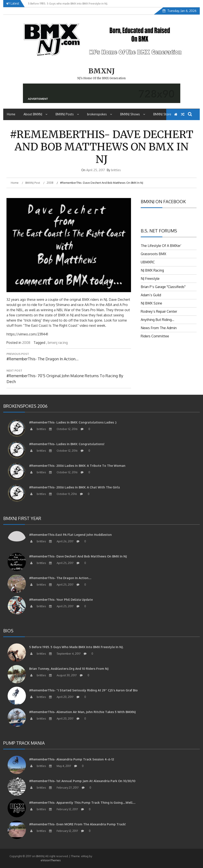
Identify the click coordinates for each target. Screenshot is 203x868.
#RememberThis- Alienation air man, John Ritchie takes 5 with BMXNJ (82, 712)
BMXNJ (101, 71)
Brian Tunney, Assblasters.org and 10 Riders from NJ (69, 669)
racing (63, 343)
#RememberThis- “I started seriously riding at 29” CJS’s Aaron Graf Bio (83, 690)
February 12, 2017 (63, 809)
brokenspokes (100, 114)
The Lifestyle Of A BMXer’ (161, 246)
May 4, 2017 (60, 766)
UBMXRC (148, 262)
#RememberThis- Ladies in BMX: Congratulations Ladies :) (73, 422)
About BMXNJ (35, 114)
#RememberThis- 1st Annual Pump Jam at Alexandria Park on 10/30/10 (82, 781)
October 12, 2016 (63, 429)
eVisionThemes (51, 860)
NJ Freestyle (150, 279)
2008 (26, 343)
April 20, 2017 (61, 697)
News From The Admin (159, 328)
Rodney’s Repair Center (159, 311)
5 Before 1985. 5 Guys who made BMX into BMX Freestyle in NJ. (76, 647)
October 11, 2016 (62, 494)
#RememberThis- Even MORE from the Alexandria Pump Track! (78, 824)
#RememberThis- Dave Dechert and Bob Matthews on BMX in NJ (78, 556)
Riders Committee (155, 336)
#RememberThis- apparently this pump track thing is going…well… (82, 803)
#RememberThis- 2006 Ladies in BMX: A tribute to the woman (77, 466)
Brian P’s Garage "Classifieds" (163, 287)
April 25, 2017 (61, 563)
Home (11, 114)
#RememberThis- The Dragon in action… (60, 578)
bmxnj (53, 343)
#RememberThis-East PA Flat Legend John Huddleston (70, 535)
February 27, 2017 (63, 787)
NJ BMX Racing (152, 270)
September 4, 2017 (64, 654)
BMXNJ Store (162, 114)
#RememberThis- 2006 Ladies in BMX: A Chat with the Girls (74, 487)
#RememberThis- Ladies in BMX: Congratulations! (67, 444)
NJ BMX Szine (151, 303)
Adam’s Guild (151, 295)
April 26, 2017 (61, 541)
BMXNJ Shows (133, 114)
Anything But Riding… (157, 320)
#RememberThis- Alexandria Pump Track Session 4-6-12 (72, 759)
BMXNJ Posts (67, 114)
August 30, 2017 (62, 675)
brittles (116, 170)
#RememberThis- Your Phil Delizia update (61, 600)
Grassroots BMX (153, 254)
